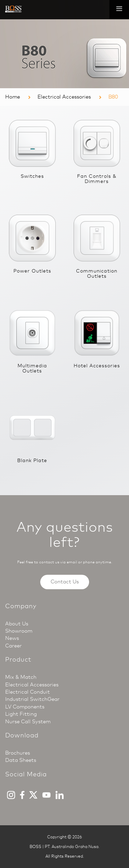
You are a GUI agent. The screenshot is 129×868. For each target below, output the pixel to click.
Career (13, 646)
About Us (17, 624)
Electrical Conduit (28, 692)
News (12, 638)
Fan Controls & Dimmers (97, 179)
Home (13, 97)
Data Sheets (21, 760)
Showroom (19, 631)
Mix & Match (21, 677)
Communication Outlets (97, 274)
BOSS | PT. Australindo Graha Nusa (64, 847)
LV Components (25, 707)
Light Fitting (21, 714)
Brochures (18, 753)
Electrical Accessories (64, 97)
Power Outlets (32, 271)
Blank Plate (32, 461)
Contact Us (65, 582)
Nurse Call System (28, 722)
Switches (32, 176)
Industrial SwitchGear (32, 699)
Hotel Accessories (97, 366)
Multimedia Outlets (32, 368)
